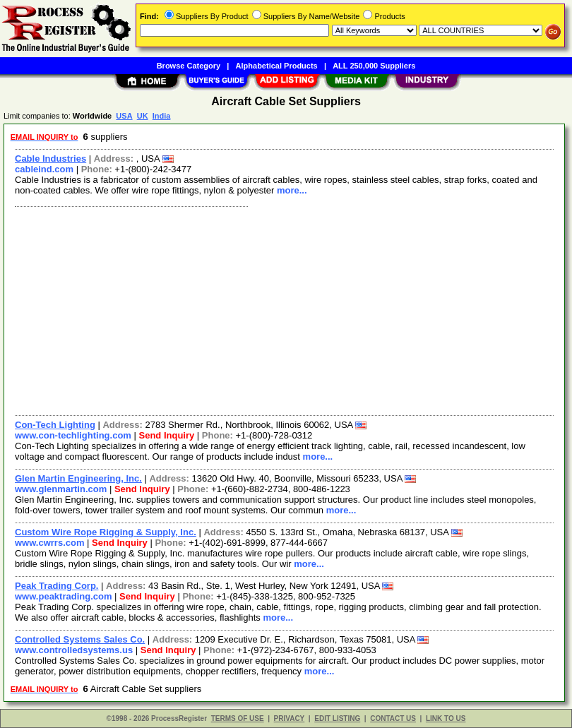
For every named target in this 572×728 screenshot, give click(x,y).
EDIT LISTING (337, 718)
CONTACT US (393, 718)
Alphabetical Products (277, 66)
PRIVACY (290, 718)
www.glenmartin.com (61, 489)
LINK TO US (446, 718)
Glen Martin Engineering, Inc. (78, 478)
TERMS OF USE (238, 718)
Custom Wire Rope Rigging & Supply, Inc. (106, 532)
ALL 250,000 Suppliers (374, 66)
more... (292, 190)
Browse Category (189, 66)
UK (143, 116)
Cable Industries (50, 159)
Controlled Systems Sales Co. (80, 639)
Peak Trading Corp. (56, 586)
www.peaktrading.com (64, 596)
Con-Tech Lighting (55, 425)
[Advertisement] (281, 309)
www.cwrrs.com (50, 543)
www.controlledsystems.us (74, 650)
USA (124, 116)
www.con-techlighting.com (73, 435)
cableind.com (44, 169)
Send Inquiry (167, 435)
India (162, 116)
